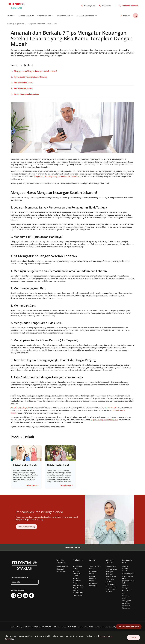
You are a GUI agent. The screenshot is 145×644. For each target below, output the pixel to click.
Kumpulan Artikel (62, 566)
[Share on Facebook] (25, 65)
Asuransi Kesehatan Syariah (76, 573)
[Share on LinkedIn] (21, 65)
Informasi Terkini (128, 573)
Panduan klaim (111, 577)
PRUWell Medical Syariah (24, 83)
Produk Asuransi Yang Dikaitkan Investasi (78, 588)
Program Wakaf (111, 587)
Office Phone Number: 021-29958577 (65, 627)
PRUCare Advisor (111, 569)
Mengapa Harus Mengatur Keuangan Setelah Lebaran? (36, 71)
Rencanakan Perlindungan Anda (27, 94)
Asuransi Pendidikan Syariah (77, 581)
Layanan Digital (111, 566)
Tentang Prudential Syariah (126, 569)
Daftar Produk (78, 595)
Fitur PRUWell (112, 408)
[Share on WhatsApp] (29, 65)
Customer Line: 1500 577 (86, 627)
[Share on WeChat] (17, 65)
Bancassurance (78, 593)
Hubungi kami (127, 590)
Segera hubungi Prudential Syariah (104, 420)
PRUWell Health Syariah (23, 88)
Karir (124, 593)
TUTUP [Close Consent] (133, 638)
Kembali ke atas (71, 547)
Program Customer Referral (93, 578)
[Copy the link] (32, 65)
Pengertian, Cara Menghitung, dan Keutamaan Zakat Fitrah (57, 176)
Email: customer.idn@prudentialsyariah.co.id (109, 627)
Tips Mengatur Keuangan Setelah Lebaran (30, 77)
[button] (11, 16)
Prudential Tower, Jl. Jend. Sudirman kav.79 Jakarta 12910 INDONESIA (31, 627)
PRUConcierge (111, 584)
